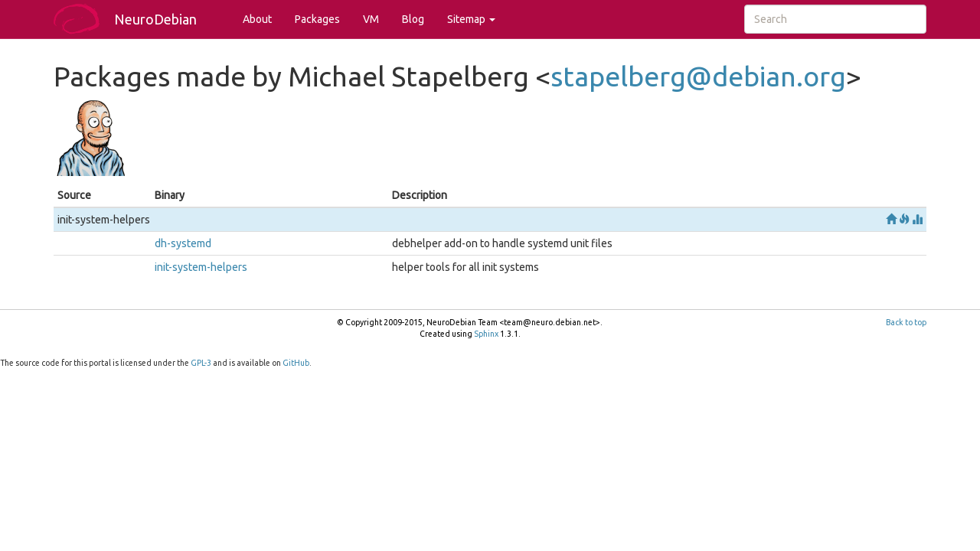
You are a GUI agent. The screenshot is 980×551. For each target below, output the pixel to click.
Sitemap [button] (471, 19)
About (257, 19)
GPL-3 (201, 363)
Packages (317, 19)
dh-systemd (183, 243)
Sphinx (486, 334)
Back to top (906, 322)
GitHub (296, 363)
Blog (413, 19)
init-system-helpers (201, 267)
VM (371, 19)
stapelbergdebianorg (698, 76)
